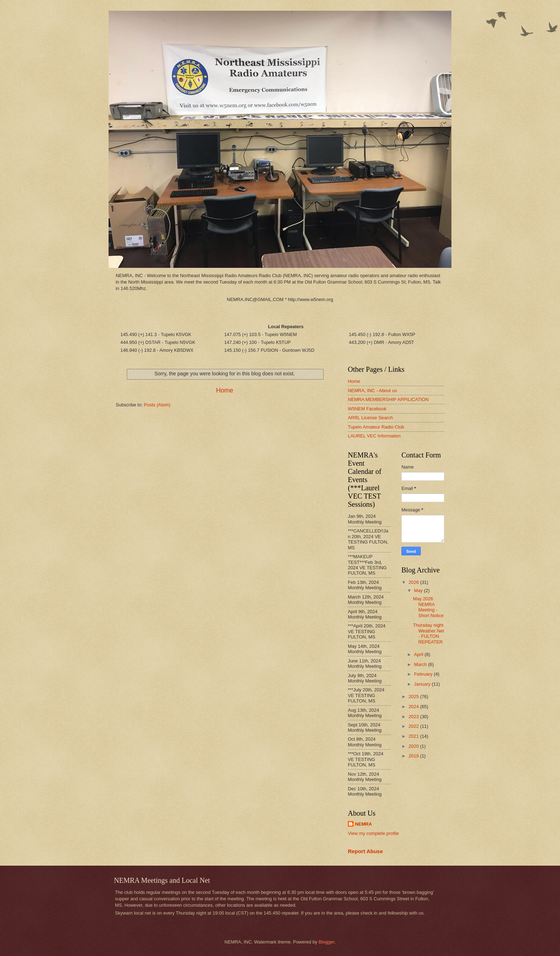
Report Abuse (365, 851)
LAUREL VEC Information (374, 436)
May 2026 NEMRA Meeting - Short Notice (428, 607)
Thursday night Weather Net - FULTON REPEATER (428, 633)
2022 (414, 726)
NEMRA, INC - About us (372, 391)
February (424, 674)
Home (225, 390)
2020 (414, 746)
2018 (414, 756)
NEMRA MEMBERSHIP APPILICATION (388, 399)
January (423, 684)
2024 (414, 707)
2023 (414, 717)
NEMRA (363, 824)
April (419, 654)
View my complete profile (373, 833)
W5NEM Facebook (367, 409)
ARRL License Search (370, 418)
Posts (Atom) (157, 405)
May (419, 590)
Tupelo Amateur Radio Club (376, 427)
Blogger (326, 942)
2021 (414, 736)
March (421, 664)
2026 (414, 582)
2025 (414, 697)
